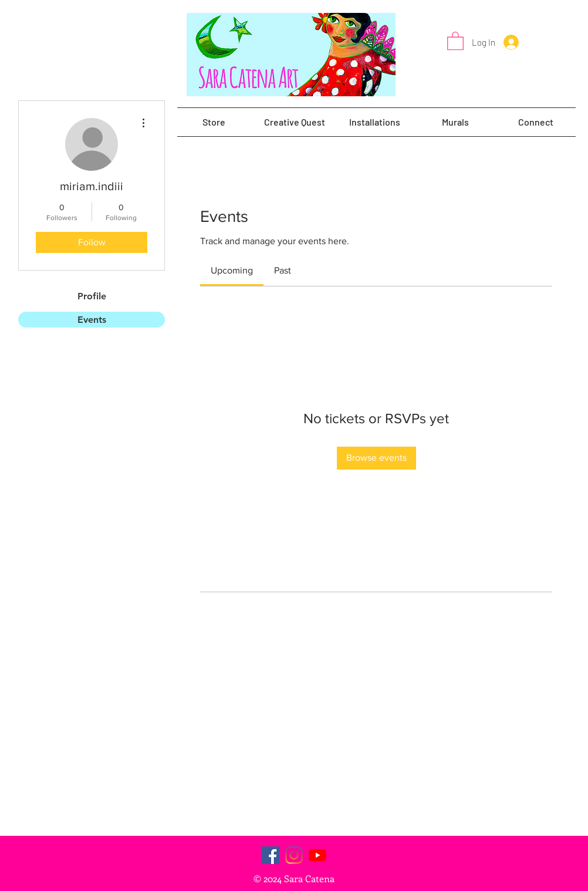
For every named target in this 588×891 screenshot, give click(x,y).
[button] (455, 40)
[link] (232, 270)
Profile (92, 296)
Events (92, 320)
